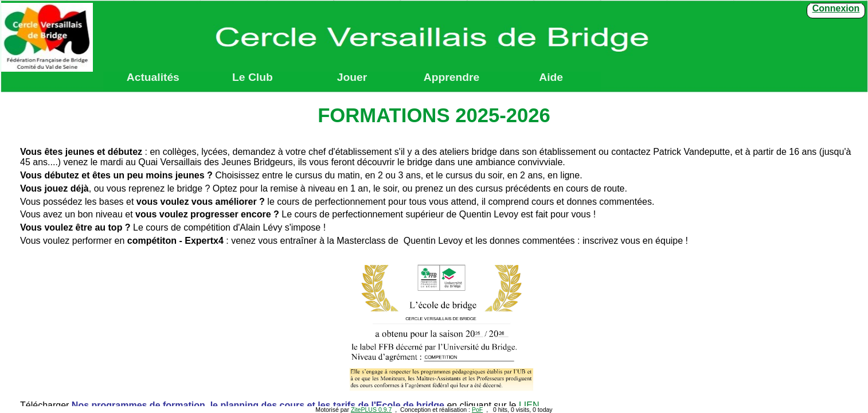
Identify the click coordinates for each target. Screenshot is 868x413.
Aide (551, 77)
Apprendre (451, 77)
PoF (477, 410)
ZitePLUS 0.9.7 (372, 410)
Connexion (836, 8)
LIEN (529, 405)
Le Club (253, 77)
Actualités (153, 77)
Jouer (352, 77)
